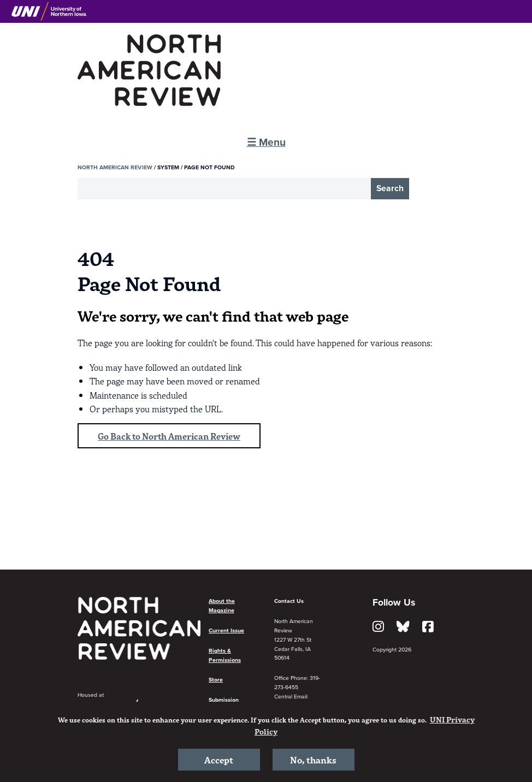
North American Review (115, 167)
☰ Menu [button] (266, 142)
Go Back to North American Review (169, 436)
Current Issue (226, 630)
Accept (219, 760)
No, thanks (313, 760)
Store (216, 680)
